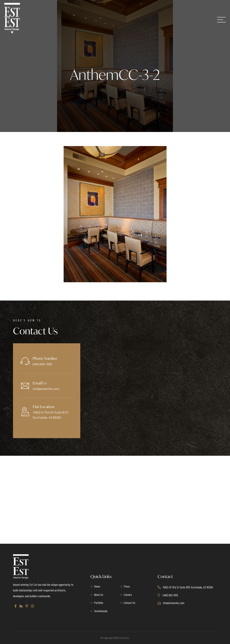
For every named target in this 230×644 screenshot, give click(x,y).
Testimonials (101, 611)
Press (127, 586)
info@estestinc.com (46, 389)
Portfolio (99, 603)
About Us (99, 595)
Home (97, 586)
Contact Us (129, 603)
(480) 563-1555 (42, 364)
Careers (128, 595)
